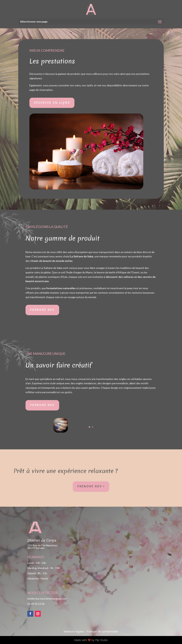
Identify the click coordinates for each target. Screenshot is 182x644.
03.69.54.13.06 (36, 604)
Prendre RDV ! (91, 486)
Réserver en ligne (52, 103)
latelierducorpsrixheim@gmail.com (47, 599)
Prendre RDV (42, 310)
